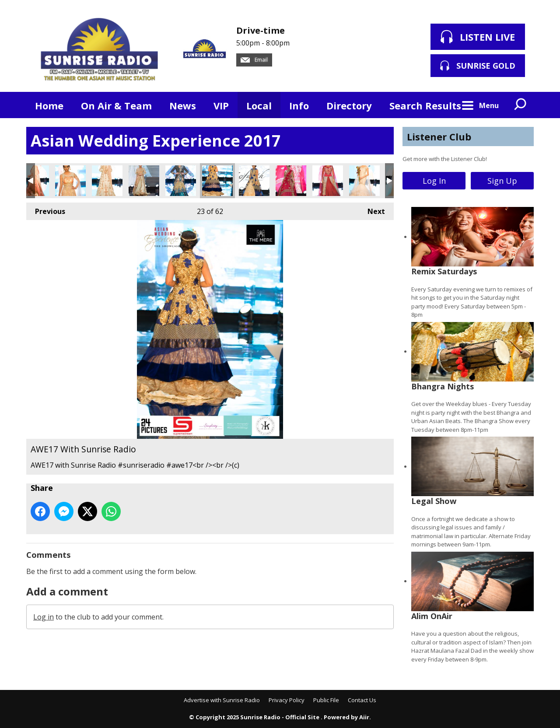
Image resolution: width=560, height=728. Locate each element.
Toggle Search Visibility (521, 105)
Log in (44, 617)
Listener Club (439, 136)
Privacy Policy (287, 700)
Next (372, 209)
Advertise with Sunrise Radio (222, 700)
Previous (46, 209)
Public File (326, 700)
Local (259, 105)
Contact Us (362, 700)
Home (49, 105)
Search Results (425, 105)
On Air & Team (116, 105)
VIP (221, 105)
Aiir (364, 717)
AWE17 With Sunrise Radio (70, 181)
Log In (434, 181)
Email (254, 60)
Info (299, 105)
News (183, 105)
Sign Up (502, 181)
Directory (349, 105)
